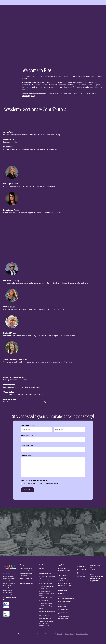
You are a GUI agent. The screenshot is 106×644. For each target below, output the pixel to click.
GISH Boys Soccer (45, 589)
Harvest (42, 568)
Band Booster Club (45, 574)
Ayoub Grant (62, 576)
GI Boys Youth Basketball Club (47, 577)
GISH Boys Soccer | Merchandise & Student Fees (47, 593)
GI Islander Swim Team (46, 586)
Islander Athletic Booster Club (47, 612)
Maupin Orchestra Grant (66, 601)
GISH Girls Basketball (46, 603)
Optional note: (26, 456)
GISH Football (44, 601)
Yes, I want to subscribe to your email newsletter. (40, 484)
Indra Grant (62, 593)
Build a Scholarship (26, 578)
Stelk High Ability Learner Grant (64, 613)
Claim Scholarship (26, 568)
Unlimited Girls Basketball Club (44, 625)
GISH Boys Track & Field (47, 598)
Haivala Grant (63, 591)
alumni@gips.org (29, 96)
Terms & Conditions (82, 634)
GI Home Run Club (45, 581)
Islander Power (44, 616)
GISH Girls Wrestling (46, 606)
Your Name (25, 426)
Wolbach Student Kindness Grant (64, 618)
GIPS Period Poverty (46, 584)
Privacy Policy (69, 634)
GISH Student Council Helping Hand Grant (65, 584)
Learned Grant (63, 596)
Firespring (60, 634)
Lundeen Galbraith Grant (66, 599)
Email (23, 436)
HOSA (41, 609)
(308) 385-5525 (94, 581)
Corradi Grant (63, 578)
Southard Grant (63, 609)
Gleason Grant (63, 588)
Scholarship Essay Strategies (26, 575)
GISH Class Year (27, 446)
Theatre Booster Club (46, 621)
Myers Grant (62, 604)
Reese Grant (62, 607)
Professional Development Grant (65, 569)
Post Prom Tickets (45, 619)
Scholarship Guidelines (28, 571)
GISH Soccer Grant (64, 581)
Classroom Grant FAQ (27, 584)
